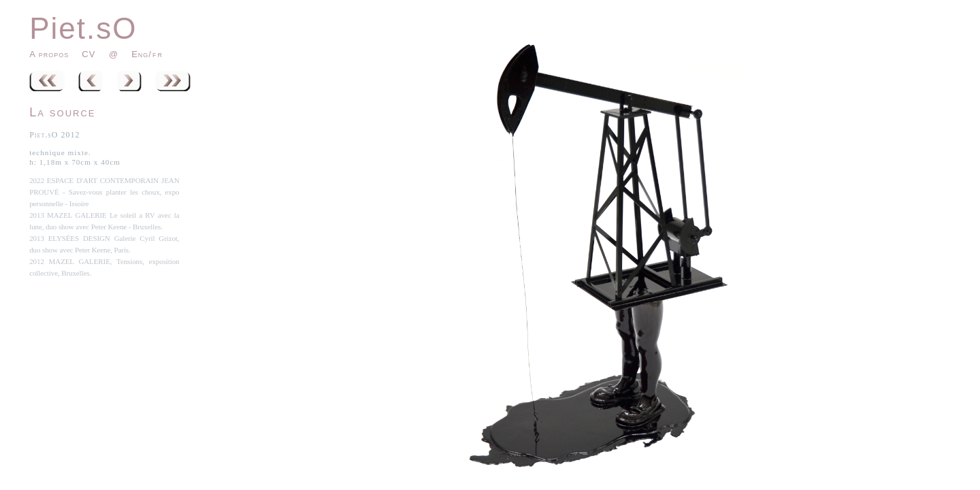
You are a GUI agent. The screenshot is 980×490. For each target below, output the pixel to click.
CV (90, 54)
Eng (140, 54)
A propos (49, 54)
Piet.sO (83, 28)
